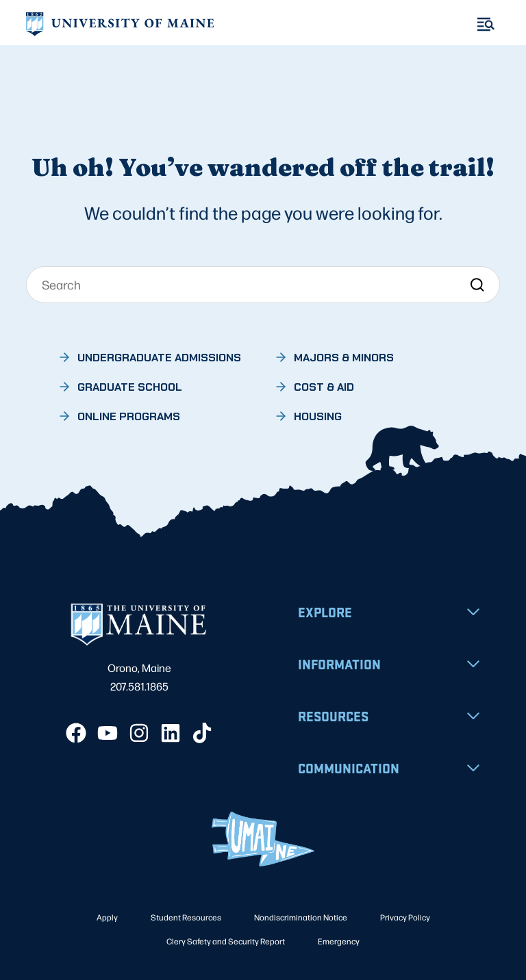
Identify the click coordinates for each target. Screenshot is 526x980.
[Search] (263, 285)
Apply (107, 917)
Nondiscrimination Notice (301, 917)
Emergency (339, 941)
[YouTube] (108, 733)
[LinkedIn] (171, 733)
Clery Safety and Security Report (226, 941)
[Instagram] (139, 733)
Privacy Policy (405, 917)
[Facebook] (76, 733)
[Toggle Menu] (486, 24)
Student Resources (186, 917)
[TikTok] (202, 733)
